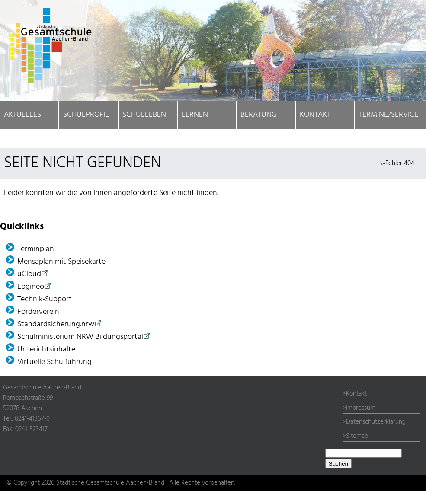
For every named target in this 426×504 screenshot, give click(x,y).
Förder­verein (38, 312)
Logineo (31, 287)
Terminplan (36, 249)
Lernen (195, 115)
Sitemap (357, 436)
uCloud (29, 274)
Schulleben (144, 115)
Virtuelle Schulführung (54, 362)
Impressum (361, 408)
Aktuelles (22, 115)
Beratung (259, 115)
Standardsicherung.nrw (56, 324)
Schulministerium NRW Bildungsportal (80, 337)
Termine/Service (389, 115)
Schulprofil (86, 115)
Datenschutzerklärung (376, 422)
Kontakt (315, 115)
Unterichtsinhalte (46, 349)
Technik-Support (45, 299)
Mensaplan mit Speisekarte (61, 262)
